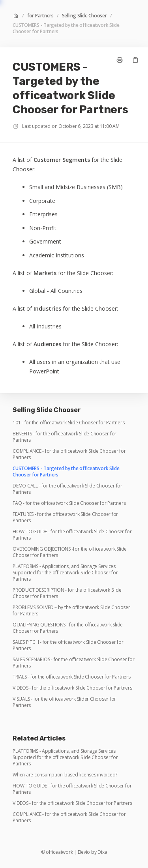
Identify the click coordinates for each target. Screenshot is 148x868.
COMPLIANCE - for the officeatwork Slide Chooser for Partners (69, 454)
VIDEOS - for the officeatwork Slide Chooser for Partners (72, 688)
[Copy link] (135, 60)
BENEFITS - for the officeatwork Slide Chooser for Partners (65, 437)
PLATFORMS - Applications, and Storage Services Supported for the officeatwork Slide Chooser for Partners (65, 573)
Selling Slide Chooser (84, 16)
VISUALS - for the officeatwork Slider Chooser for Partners (64, 702)
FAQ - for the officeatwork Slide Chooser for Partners (69, 503)
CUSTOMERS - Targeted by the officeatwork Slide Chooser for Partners (66, 28)
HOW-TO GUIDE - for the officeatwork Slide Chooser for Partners (72, 535)
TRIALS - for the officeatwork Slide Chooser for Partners (72, 677)
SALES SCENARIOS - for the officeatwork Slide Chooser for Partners (74, 663)
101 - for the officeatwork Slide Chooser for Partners (68, 423)
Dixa (102, 852)
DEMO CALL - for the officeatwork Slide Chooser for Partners (67, 489)
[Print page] (120, 60)
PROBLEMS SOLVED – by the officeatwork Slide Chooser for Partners (71, 611)
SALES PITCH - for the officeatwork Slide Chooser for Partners (68, 645)
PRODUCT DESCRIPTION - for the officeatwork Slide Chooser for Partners (67, 593)
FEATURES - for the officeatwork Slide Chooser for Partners (65, 517)
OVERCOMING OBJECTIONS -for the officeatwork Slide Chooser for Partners (70, 552)
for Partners (40, 16)
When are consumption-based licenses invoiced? (65, 775)
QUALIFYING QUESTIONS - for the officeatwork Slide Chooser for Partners (68, 628)
